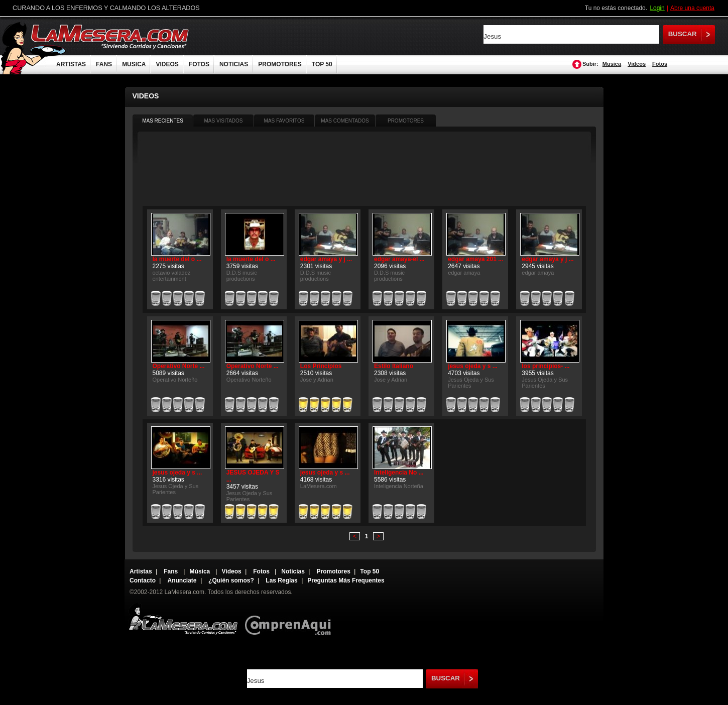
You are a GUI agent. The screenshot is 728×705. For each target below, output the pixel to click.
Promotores (333, 571)
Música (201, 571)
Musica (612, 64)
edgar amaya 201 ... (475, 259)
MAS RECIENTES (163, 121)
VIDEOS (167, 64)
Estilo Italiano (394, 366)
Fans (171, 571)
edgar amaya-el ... (399, 259)
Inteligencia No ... (399, 473)
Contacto (143, 580)
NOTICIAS (234, 64)
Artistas (141, 571)
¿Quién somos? (231, 580)
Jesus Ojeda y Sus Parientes (471, 383)
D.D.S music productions (242, 276)
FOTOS (199, 64)
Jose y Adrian (317, 380)
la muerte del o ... (177, 259)
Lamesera (183, 618)
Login (657, 8)
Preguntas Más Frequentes (346, 580)
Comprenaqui (290, 618)
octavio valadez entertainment (172, 276)
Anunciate (182, 580)
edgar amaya (464, 273)
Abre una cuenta (692, 8)
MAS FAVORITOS (284, 121)
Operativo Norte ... (179, 366)
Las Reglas (281, 580)
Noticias (293, 571)
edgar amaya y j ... (326, 259)
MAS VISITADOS (223, 121)
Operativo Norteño (175, 380)
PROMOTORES (280, 64)
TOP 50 (322, 64)
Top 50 (370, 571)
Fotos (660, 64)
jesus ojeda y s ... (473, 366)
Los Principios (321, 366)
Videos (637, 64)
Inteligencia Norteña (399, 486)
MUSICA (134, 64)
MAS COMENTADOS (345, 121)
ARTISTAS (71, 64)
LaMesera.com (110, 36)
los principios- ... (545, 366)
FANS (104, 64)
